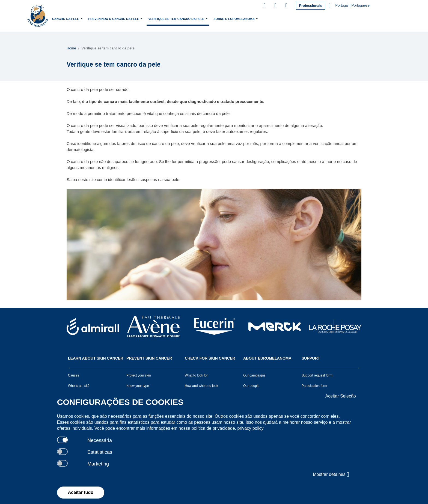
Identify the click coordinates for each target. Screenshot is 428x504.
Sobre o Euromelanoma (264, 18)
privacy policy (251, 428)
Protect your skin (139, 375)
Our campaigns (254, 375)
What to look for (196, 375)
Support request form (317, 375)
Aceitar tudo (81, 492)
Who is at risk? (79, 386)
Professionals (310, 6)
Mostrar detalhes (331, 475)
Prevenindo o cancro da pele (144, 18)
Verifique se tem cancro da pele (207, 18)
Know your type (138, 386)
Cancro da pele (96, 18)
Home (72, 19)
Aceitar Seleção (341, 396)
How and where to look (201, 386)
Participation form (314, 386)
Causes (74, 375)
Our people (251, 386)
